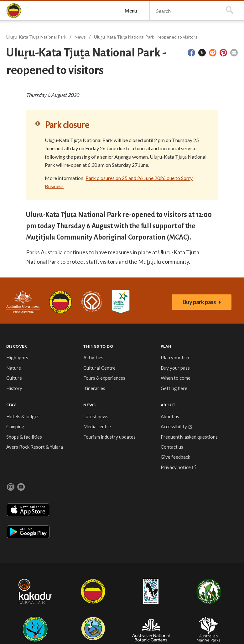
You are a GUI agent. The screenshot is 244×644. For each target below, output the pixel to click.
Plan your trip (74, 439)
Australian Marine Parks (223, 581)
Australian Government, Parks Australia (26, 371)
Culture (17, 452)
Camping (101, 449)
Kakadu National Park (26, 581)
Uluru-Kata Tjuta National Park (67, 371)
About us (159, 432)
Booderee (80, 581)
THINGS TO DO (49, 419)
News (83, 63)
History (17, 462)
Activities (48, 435)
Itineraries (49, 480)
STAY (96, 418)
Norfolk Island (103, 581)
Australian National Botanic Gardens (190, 581)
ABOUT (157, 418)
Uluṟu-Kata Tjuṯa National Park (20, 24)
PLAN (74, 418)
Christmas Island (130, 581)
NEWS (128, 418)
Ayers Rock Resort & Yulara (103, 483)
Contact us (161, 483)
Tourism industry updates (130, 473)
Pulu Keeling (157, 581)
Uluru (58, 581)
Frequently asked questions (161, 466)
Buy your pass (74, 463)
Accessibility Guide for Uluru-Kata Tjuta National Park (133, 370)
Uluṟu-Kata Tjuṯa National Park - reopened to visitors (149, 63)
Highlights (20, 432)
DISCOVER (20, 418)
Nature (17, 442)
